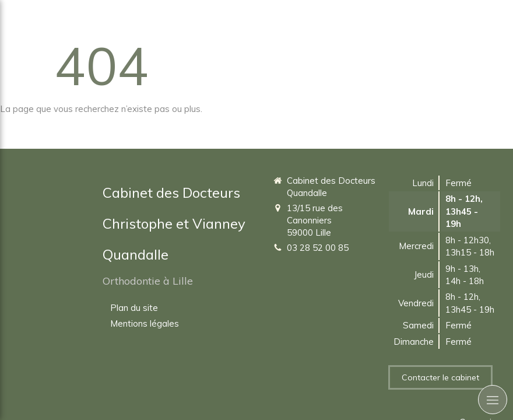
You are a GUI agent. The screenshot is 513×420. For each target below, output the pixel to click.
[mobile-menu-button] (493, 400)
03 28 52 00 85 (318, 248)
